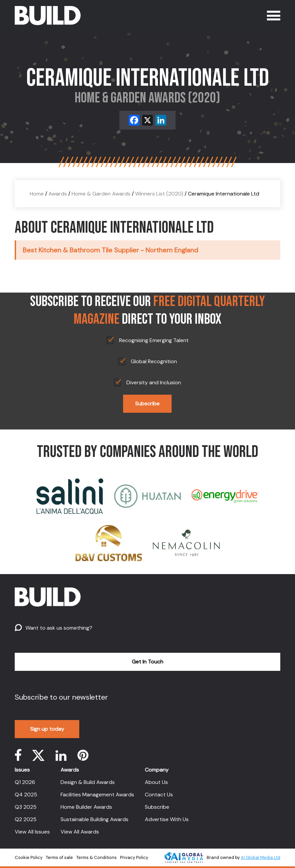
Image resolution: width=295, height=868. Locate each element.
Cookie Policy (29, 857)
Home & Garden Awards (101, 194)
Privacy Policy (134, 857)
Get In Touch (147, 662)
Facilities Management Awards (97, 795)
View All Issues (32, 832)
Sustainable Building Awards (94, 819)
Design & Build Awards (88, 782)
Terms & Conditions (96, 857)
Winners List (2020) (159, 194)
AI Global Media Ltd (261, 857)
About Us (156, 782)
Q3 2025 (26, 807)
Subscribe (147, 404)
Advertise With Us (167, 819)
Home (37, 194)
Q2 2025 (26, 819)
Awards (58, 194)
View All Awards (80, 832)
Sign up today (47, 729)
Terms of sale (59, 857)
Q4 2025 (26, 795)
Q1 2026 (25, 782)
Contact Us (159, 795)
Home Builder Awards (86, 807)
